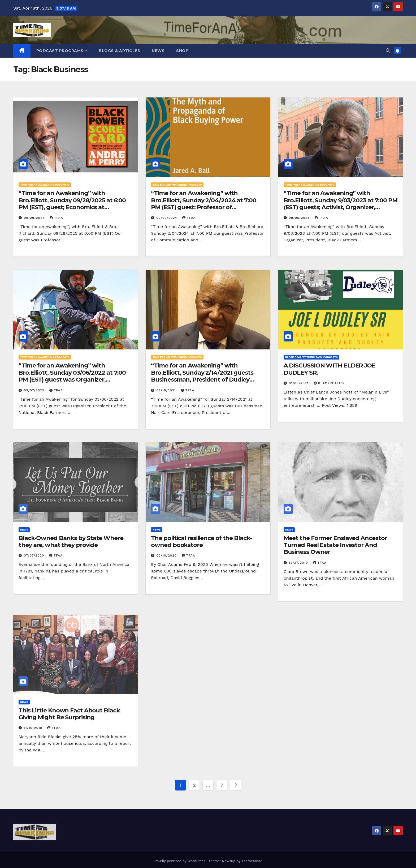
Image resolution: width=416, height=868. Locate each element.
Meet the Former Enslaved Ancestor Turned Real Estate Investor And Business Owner (335, 545)
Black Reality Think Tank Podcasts (311, 357)
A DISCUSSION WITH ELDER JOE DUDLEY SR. (330, 369)
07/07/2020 (35, 555)
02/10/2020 (167, 555)
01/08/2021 (299, 383)
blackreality (329, 383)
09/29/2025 (35, 218)
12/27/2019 (299, 563)
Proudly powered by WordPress (180, 859)
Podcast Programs (61, 51)
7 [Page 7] (222, 785)
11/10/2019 (34, 728)
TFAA (56, 218)
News (158, 51)
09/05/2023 (300, 218)
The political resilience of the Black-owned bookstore (201, 542)
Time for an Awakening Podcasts (45, 185)
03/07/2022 (35, 390)
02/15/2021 (167, 390)
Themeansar (252, 859)
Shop (182, 51)
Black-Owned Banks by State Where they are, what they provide (71, 542)
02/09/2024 (167, 218)
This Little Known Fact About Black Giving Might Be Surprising (69, 714)
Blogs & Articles (119, 51)
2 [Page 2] (194, 785)
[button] (388, 51)
